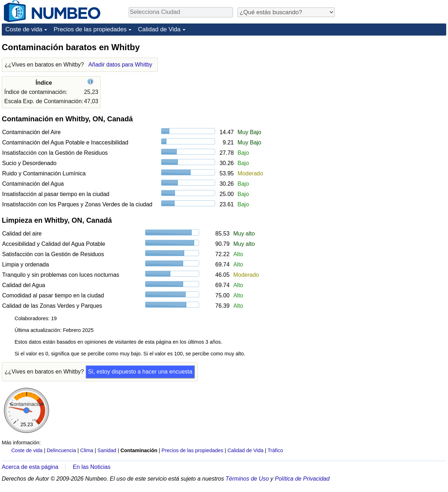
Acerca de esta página (30, 467)
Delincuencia (61, 450)
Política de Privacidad (302, 479)
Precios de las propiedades (90, 29)
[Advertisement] (393, 86)
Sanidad (107, 450)
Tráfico (275, 450)
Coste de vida (24, 29)
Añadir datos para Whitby (120, 65)
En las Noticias (92, 467)
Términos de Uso (247, 479)
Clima (87, 450)
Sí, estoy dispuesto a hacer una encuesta (140, 372)
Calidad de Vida (159, 29)
